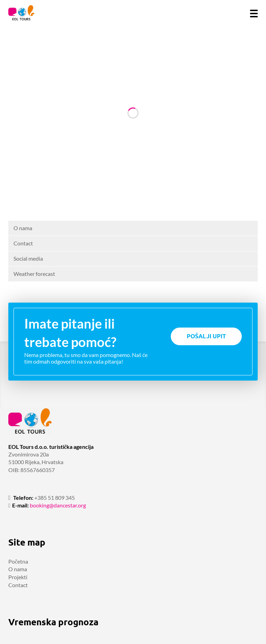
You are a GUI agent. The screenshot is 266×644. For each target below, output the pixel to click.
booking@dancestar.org (58, 505)
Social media (28, 258)
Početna (18, 561)
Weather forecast (34, 274)
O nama (23, 228)
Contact (23, 243)
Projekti (18, 577)
